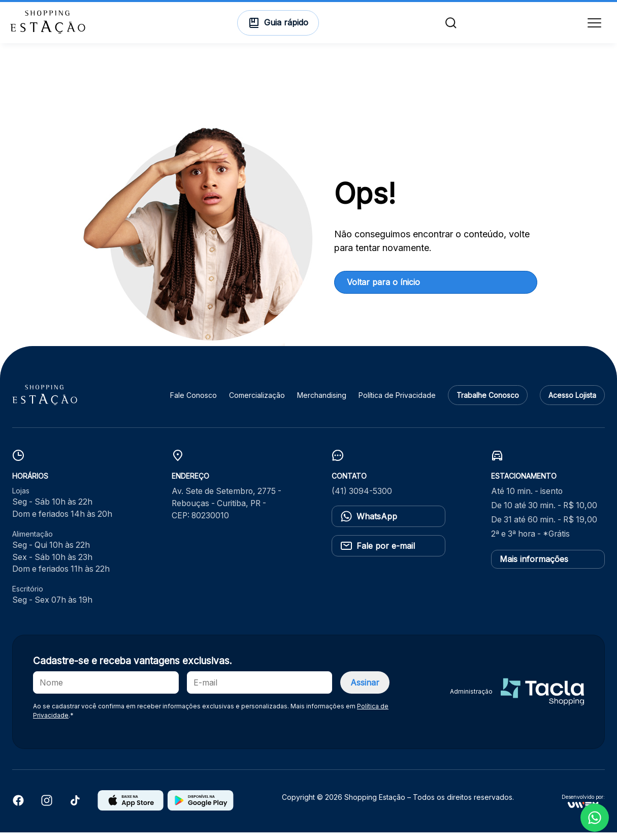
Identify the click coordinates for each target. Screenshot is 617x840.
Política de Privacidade (397, 403)
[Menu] (593, 26)
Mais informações (534, 567)
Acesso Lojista (572, 403)
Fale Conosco (193, 403)
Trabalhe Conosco (488, 403)
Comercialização (257, 403)
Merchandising (322, 403)
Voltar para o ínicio (383, 290)
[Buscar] (450, 26)
